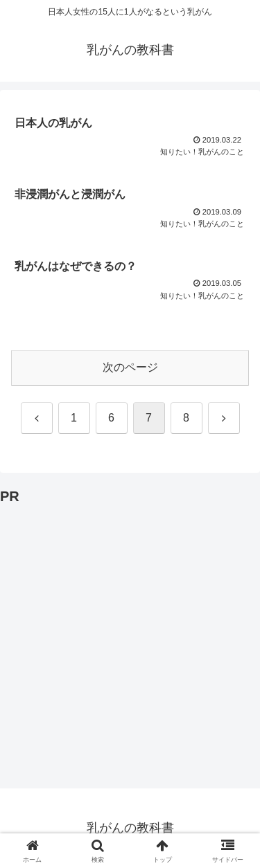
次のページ (130, 367)
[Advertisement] (130, 639)
